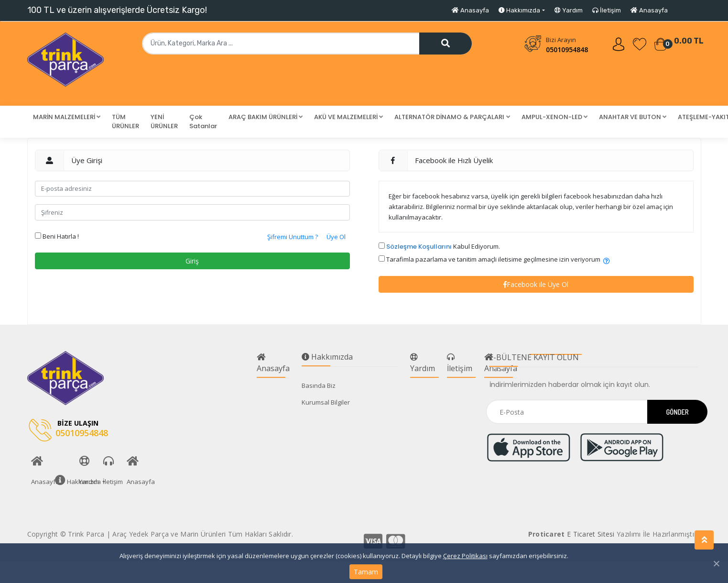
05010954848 (567, 49)
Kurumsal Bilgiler (326, 402)
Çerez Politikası (465, 556)
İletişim (607, 10)
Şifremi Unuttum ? (293, 237)
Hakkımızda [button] (519, 10)
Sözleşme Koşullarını (419, 247)
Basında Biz (319, 385)
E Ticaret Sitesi (591, 534)
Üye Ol (336, 237)
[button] (67, 117)
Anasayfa (470, 10)
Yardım (569, 10)
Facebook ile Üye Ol (536, 284)
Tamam (366, 572)
